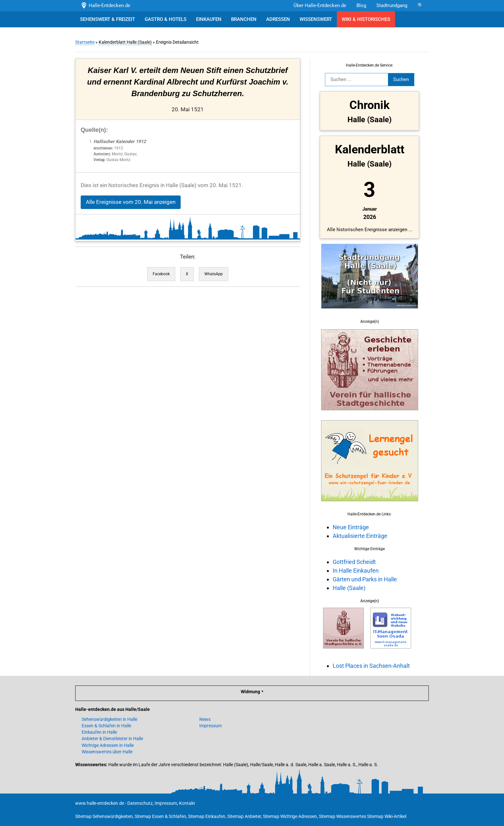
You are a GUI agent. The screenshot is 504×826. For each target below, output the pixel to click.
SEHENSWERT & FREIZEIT (108, 19)
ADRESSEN (278, 19)
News (205, 719)
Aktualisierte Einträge (360, 536)
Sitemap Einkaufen (207, 816)
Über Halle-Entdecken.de (320, 5)
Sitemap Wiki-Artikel (387, 816)
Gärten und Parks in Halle (365, 579)
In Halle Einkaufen (356, 571)
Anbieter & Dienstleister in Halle (112, 739)
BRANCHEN (244, 19)
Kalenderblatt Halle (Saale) (125, 42)
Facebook (161, 274)
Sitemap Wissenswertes (342, 816)
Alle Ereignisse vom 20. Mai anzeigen (131, 202)
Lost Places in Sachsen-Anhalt (371, 666)
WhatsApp (214, 274)
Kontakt (187, 803)
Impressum (211, 726)
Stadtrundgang (392, 5)
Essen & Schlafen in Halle (106, 726)
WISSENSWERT (316, 19)
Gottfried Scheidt (354, 562)
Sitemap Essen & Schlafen (160, 816)
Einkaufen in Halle (99, 732)
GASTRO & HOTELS (166, 19)
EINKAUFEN (209, 19)
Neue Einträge (351, 527)
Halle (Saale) (349, 588)
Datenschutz (140, 803)
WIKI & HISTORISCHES (366, 19)
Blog (361, 5)
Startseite (85, 42)
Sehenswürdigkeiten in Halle (109, 719)
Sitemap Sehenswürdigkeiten (104, 816)
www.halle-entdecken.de (100, 803)
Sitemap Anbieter (244, 816)
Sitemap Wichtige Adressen (290, 816)
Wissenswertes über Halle (107, 752)
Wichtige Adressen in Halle (108, 745)
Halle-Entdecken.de (105, 5)
